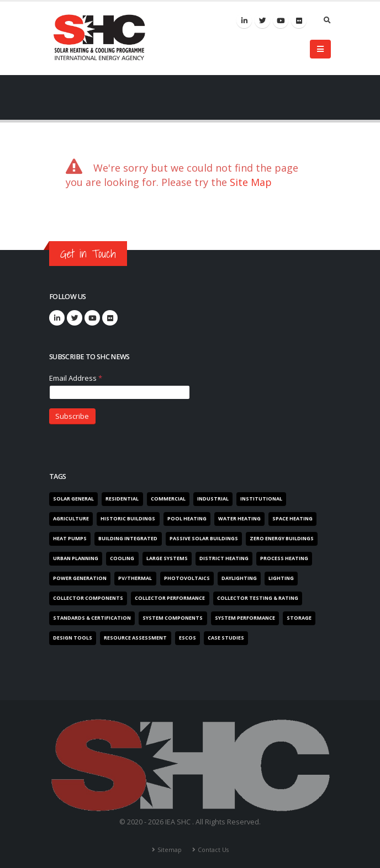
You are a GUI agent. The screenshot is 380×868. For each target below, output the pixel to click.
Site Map (251, 182)
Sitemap (169, 843)
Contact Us (213, 843)
